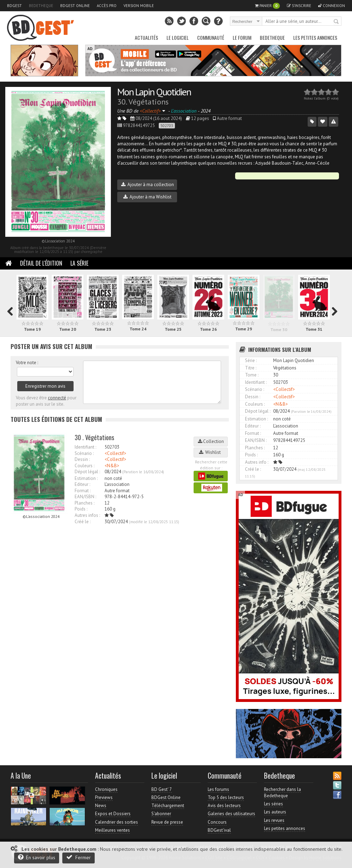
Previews (104, 797)
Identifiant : (85, 447)
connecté (57, 398)
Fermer (78, 857)
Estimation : (86, 478)
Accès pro (107, 6)
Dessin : (82, 459)
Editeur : (82, 484)
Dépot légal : (87, 472)
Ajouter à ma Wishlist (147, 197)
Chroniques (106, 789)
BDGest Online (75, 6)
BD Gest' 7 (162, 789)
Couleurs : (84, 466)
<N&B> (112, 466)
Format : (83, 491)
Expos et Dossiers (113, 814)
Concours (217, 822)
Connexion (332, 6)
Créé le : (83, 522)
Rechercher (337, 22)
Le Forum (242, 37)
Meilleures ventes (112, 830)
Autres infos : (87, 515)
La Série (79, 263)
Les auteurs (275, 812)
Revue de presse (167, 822)
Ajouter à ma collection (147, 185)
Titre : (251, 368)
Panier (267, 6)
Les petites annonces (315, 37)
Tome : (252, 375)
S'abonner (161, 814)
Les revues (274, 820)
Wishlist (211, 452)
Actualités (146, 37)
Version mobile (139, 6)
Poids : (81, 509)
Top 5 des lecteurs (226, 797)
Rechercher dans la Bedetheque (282, 793)
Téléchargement (168, 806)
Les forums (218, 789)
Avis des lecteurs (224, 806)
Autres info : (257, 462)
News (101, 806)
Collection (211, 441)
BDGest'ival (219, 830)
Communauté (211, 37)
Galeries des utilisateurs (231, 814)
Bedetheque (41, 6)
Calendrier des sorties (117, 822)
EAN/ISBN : (85, 497)
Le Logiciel (178, 37)
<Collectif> (115, 453)
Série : (251, 360)
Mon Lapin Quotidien (154, 92)
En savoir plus (37, 857)
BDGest (14, 6)
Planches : (84, 503)
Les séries (274, 804)
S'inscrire (299, 6)
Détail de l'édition (41, 263)
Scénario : (84, 453)
